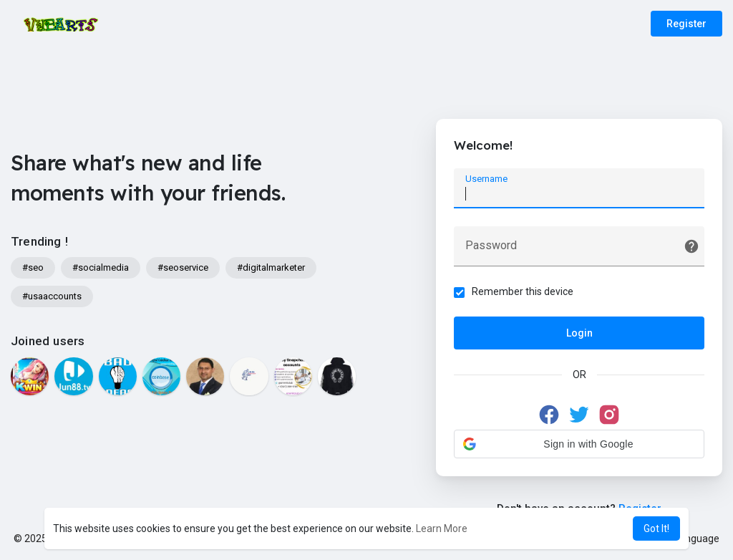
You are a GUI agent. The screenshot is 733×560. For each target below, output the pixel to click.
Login (579, 333)
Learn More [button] (442, 528)
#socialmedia (101, 267)
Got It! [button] (656, 528)
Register (686, 24)
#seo (33, 267)
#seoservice (183, 267)
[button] (579, 444)
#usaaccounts (52, 296)
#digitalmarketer (271, 267)
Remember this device (523, 291)
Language (691, 539)
